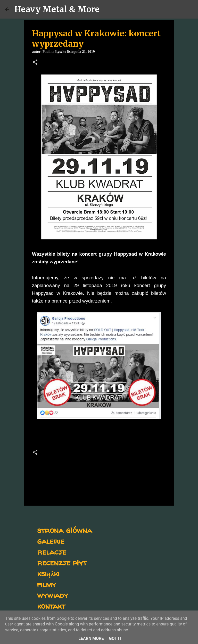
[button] (35, 63)
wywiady (53, 595)
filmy (47, 584)
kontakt (51, 606)
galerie (51, 541)
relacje (52, 552)
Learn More (91, 638)
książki (48, 573)
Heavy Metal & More (57, 9)
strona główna (65, 530)
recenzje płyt (62, 562)
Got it (115, 638)
